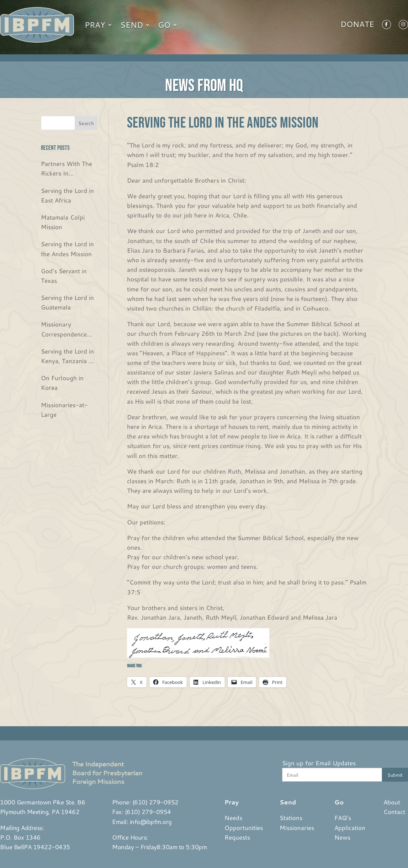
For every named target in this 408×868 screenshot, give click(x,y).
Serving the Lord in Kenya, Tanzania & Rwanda (67, 356)
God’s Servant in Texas (64, 276)
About (392, 802)
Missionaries (297, 827)
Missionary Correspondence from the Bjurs (64, 329)
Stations (291, 818)
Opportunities (244, 827)
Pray (95, 25)
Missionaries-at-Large (64, 409)
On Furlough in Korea (62, 382)
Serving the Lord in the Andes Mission (67, 249)
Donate (357, 26)
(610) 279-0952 (155, 802)
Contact (394, 812)
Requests (237, 837)
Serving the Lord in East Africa (67, 195)
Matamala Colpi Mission (63, 222)
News (342, 837)
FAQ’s (343, 818)
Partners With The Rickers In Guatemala (67, 169)
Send (132, 25)
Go (164, 25)
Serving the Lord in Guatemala (67, 302)
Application (350, 827)
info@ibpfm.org (151, 821)
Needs (233, 818)
